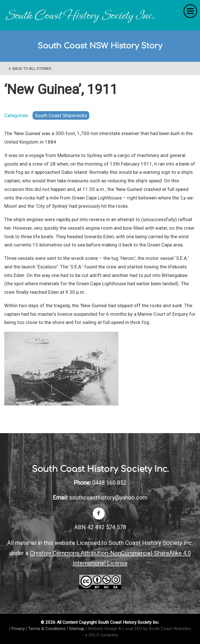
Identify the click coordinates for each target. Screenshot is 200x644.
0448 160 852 (109, 483)
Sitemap (77, 629)
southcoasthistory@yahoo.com (108, 498)
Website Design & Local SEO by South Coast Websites (140, 629)
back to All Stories (30, 68)
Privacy (18, 629)
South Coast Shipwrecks (61, 115)
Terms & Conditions (47, 629)
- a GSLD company (100, 635)
